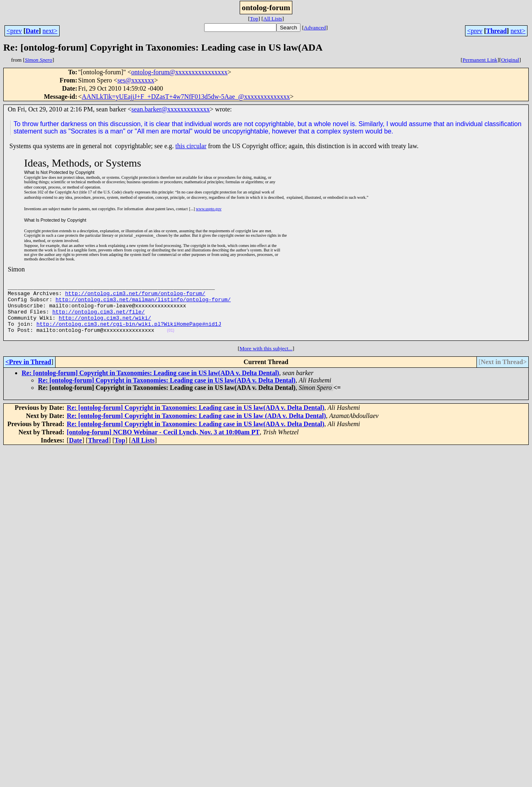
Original (510, 60)
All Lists (273, 19)
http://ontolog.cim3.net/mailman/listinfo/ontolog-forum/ (143, 304)
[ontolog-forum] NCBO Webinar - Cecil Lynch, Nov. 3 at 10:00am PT (163, 444)
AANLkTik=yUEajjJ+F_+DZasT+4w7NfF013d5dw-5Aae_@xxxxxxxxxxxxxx (186, 97)
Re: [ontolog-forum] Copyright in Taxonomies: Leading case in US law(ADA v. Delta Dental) (150, 385)
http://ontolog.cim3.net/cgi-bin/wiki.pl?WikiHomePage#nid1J (129, 333)
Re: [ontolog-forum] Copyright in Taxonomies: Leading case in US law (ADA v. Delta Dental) (197, 428)
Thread (496, 31)
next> (50, 31)
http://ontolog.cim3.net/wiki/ (105, 326)
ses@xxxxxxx (136, 80)
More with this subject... (266, 361)
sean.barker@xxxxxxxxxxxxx (171, 109)
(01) (171, 341)
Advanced (315, 28)
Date (32, 31)
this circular (191, 146)
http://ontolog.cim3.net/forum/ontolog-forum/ (135, 297)
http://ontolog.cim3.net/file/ (98, 319)
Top (254, 19)
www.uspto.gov (209, 209)
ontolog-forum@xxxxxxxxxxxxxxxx (179, 72)
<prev (14, 31)
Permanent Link (480, 60)
